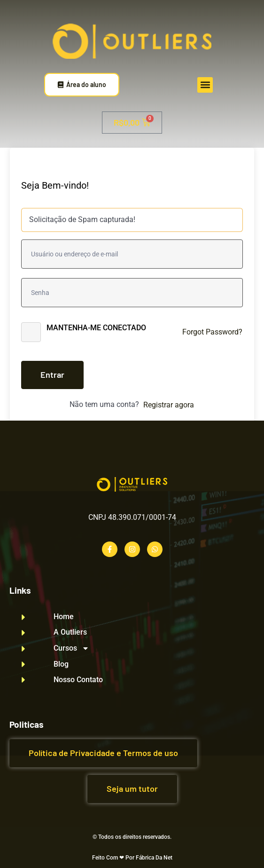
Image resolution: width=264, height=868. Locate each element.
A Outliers (70, 632)
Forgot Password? (212, 332)
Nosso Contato (78, 680)
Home (64, 617)
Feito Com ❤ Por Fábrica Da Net (132, 858)
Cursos (71, 648)
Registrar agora (169, 405)
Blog (61, 664)
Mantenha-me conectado (96, 328)
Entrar (52, 374)
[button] (205, 85)
